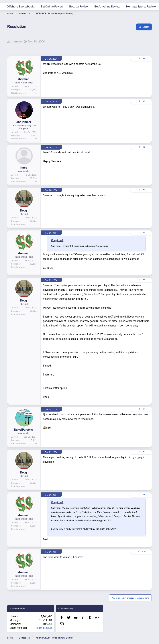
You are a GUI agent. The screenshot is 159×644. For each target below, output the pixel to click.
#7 (144, 409)
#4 (144, 190)
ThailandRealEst (43, 628)
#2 (144, 101)
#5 (144, 232)
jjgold (23, 168)
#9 (144, 494)
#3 (144, 147)
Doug (23, 210)
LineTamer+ (23, 122)
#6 (144, 280)
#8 (144, 452)
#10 (144, 551)
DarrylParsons (23, 430)
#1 (144, 58)
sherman (16, 41)
